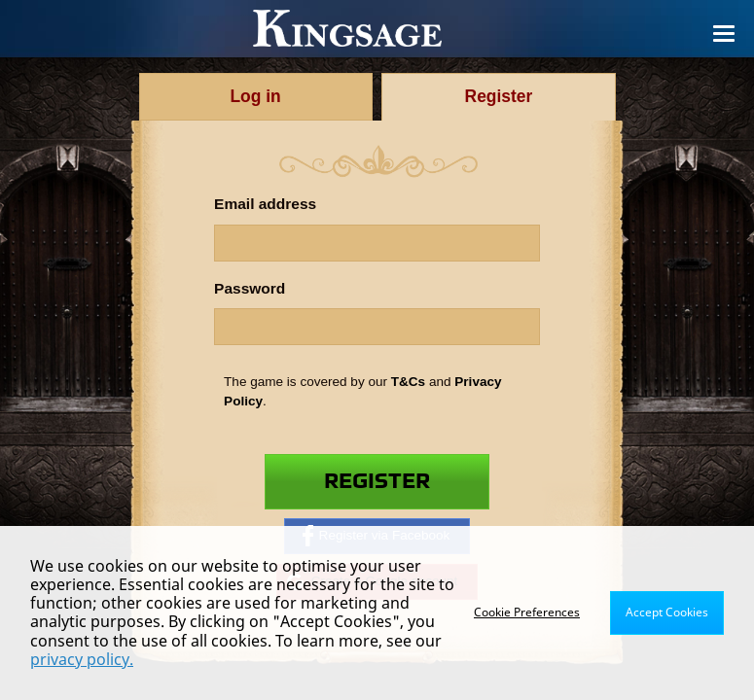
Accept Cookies (667, 612)
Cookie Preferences (527, 612)
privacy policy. (82, 659)
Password (250, 288)
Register (377, 481)
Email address (265, 204)
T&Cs (408, 382)
